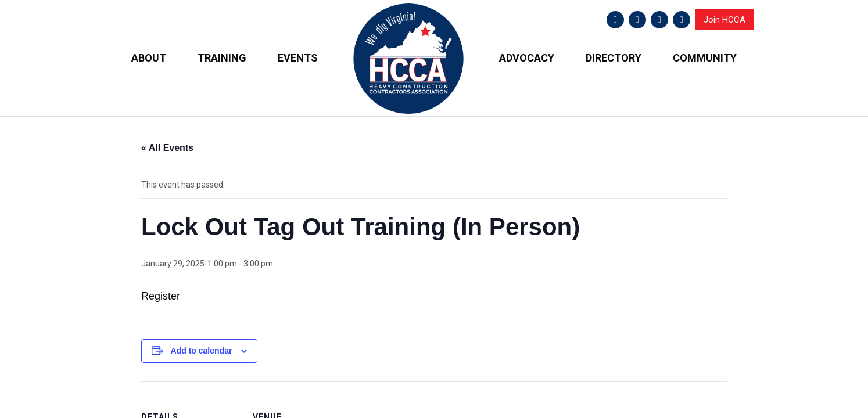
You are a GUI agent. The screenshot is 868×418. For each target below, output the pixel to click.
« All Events (167, 148)
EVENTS (298, 58)
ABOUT (149, 58)
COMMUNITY (705, 58)
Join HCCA (724, 20)
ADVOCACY (527, 58)
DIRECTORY (614, 58)
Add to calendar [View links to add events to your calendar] (202, 350)
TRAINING (222, 58)
